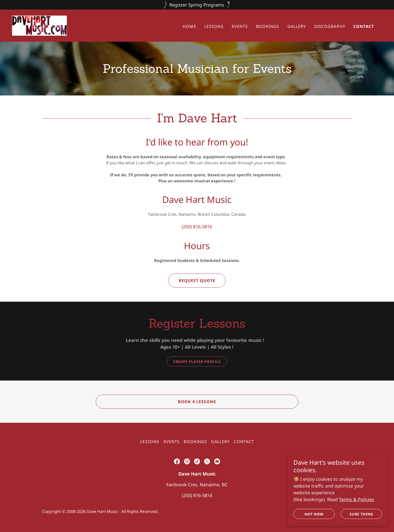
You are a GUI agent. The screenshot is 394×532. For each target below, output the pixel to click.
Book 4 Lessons (197, 402)
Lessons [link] (214, 26)
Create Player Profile (197, 362)
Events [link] (240, 26)
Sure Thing (361, 514)
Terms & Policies (357, 499)
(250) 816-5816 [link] (197, 227)
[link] (39, 25)
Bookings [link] (268, 26)
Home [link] (189, 26)
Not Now (314, 514)
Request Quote (197, 281)
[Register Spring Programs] (197, 5)
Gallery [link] (297, 26)
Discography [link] (330, 26)
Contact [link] (364, 26)
